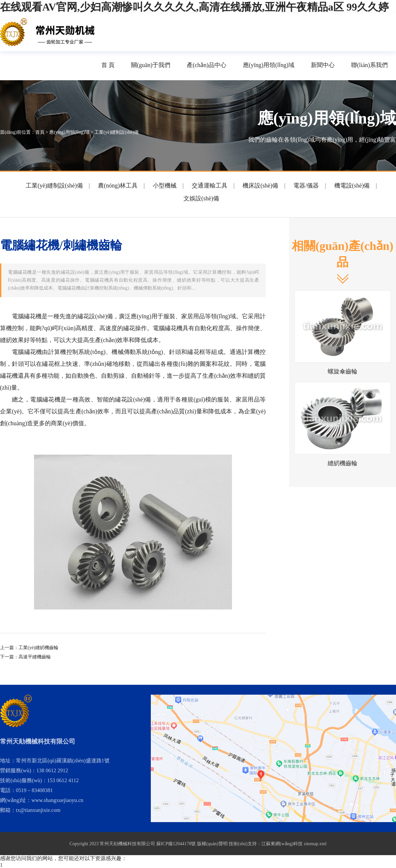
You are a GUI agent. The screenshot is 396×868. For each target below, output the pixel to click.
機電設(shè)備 (352, 186)
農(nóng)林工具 (118, 186)
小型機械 (165, 186)
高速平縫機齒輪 (35, 657)
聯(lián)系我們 (369, 65)
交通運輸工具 (210, 186)
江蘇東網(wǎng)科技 (282, 844)
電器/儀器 (306, 186)
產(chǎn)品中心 (207, 65)
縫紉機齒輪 (343, 463)
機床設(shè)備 (260, 186)
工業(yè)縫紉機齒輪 (38, 648)
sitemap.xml (315, 844)
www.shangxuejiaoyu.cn (57, 800)
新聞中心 (323, 65)
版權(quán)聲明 (212, 844)
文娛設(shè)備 (201, 198)
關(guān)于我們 (151, 65)
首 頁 (108, 65)
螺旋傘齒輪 (343, 371)
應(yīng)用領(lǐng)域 (269, 65)
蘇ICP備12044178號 (176, 844)
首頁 (40, 132)
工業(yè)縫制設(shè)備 (117, 132)
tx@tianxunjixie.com (38, 810)
